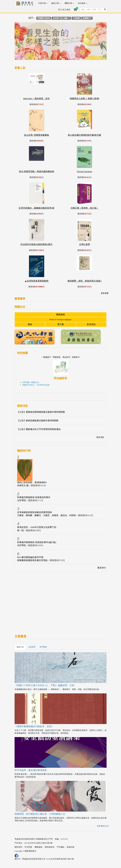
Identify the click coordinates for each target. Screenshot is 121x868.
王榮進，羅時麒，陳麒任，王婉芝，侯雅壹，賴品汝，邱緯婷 (46, 515)
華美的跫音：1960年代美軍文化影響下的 (37, 527)
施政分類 (56, 3)
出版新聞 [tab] (32, 647)
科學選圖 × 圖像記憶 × (31, 382)
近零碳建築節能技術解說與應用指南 (34, 512)
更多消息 (100, 437)
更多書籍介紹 (103, 826)
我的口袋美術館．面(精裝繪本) (32, 482)
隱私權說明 (50, 847)
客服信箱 (71, 847)
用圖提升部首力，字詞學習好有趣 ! (36, 385)
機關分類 (69, 3)
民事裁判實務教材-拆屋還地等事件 (34, 497)
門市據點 (61, 847)
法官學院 (21, 500)
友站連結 (83, 3)
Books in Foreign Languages (60, 319)
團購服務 (61, 315)
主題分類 (43, 3)
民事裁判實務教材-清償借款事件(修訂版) (37, 542)
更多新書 (105, 293)
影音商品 (91, 324)
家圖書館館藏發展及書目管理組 (32, 560)
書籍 (30, 324)
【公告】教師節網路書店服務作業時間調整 (38, 421)
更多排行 (102, 568)
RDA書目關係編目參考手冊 (30, 557)
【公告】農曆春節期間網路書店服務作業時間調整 (41, 412)
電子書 (60, 324)
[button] (21, 42)
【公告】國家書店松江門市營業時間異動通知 (39, 429)
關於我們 (18, 847)
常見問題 (28, 847)
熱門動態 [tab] (43, 647)
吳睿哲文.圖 (23, 485)
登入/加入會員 (64, 10)
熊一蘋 (20, 530)
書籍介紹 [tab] (20, 647)
